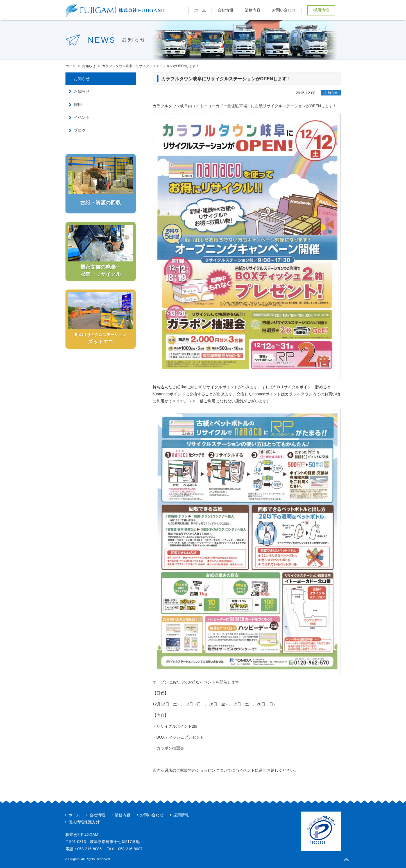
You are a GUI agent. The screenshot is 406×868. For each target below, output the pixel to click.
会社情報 (225, 10)
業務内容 (253, 10)
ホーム (200, 10)
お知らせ (331, 93)
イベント (82, 117)
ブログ (80, 130)
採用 (78, 104)
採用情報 (321, 10)
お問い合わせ (284, 10)
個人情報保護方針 (84, 822)
